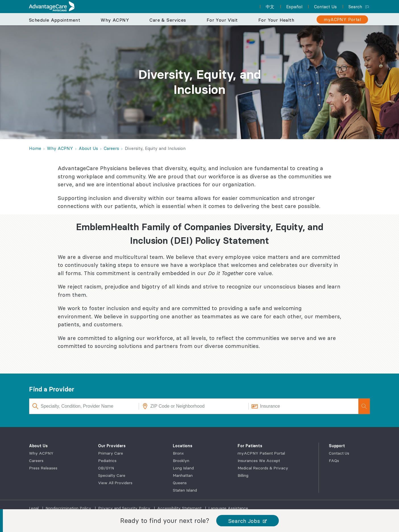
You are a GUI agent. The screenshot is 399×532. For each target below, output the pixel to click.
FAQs (334, 461)
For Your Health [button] (276, 20)
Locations (183, 446)
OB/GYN (106, 468)
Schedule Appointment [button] (55, 20)
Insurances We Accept (259, 461)
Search (355, 7)
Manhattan (183, 475)
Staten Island (185, 490)
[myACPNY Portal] (342, 19)
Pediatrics (107, 461)
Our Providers (112, 446)
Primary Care (111, 453)
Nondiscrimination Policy (69, 508)
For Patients (250, 446)
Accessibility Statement (180, 508)
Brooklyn (181, 461)
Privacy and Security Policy (125, 508)
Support (337, 446)
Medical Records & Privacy (263, 468)
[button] (248, 521)
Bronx (178, 453)
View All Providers (115, 483)
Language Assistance (228, 508)
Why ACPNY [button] (115, 20)
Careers (36, 461)
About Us (38, 446)
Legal (34, 508)
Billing (243, 475)
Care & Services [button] (168, 20)
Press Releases (43, 468)
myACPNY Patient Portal (261, 453)
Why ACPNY (41, 453)
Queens (180, 483)
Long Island (183, 468)
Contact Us (339, 453)
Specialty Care (112, 475)
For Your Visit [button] (222, 20)
